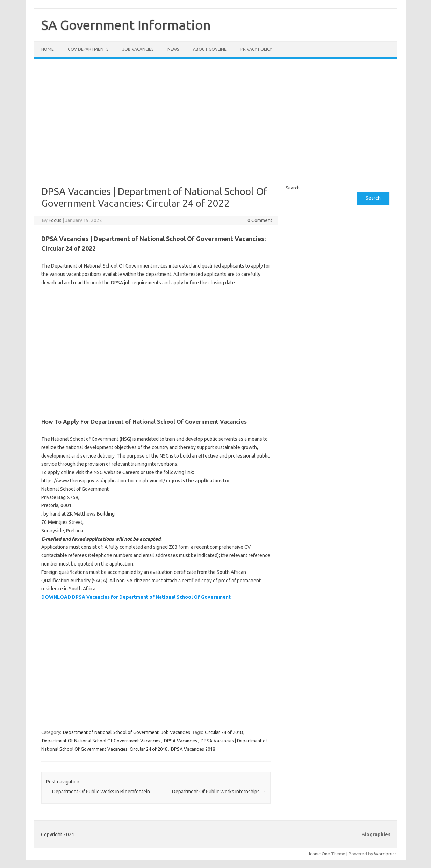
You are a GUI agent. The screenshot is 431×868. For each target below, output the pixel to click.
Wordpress (385, 854)
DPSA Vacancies (181, 741)
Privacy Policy (256, 49)
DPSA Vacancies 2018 (193, 749)
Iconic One (319, 854)
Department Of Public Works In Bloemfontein (98, 792)
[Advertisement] (216, 121)
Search (293, 188)
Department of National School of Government (111, 732)
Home (48, 49)
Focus (55, 220)
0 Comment (260, 220)
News (173, 49)
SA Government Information (126, 25)
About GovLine (210, 49)
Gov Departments (88, 49)
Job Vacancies (138, 49)
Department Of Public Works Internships (219, 792)
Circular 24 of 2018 (224, 732)
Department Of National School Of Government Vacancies (101, 741)
